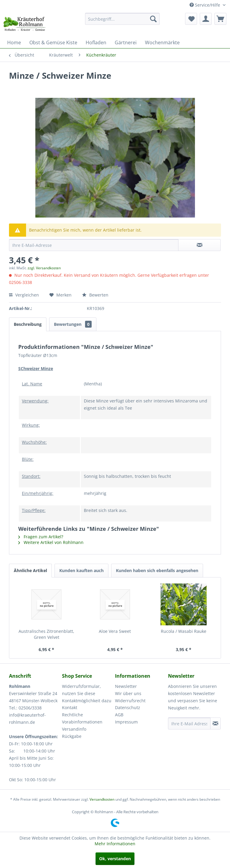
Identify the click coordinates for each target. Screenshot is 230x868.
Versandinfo (74, 729)
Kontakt (70, 707)
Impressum (126, 722)
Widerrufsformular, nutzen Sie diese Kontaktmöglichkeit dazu (87, 693)
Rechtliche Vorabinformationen (82, 718)
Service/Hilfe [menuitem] (205, 5)
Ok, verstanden (115, 859)
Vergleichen (24, 295)
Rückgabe (72, 736)
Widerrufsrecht (130, 701)
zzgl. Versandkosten (44, 268)
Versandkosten (102, 799)
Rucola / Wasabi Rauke (184, 631)
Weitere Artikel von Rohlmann (51, 542)
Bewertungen (73, 324)
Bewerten (95, 295)
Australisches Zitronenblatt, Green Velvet (46, 634)
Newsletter (126, 686)
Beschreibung (28, 324)
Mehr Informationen (115, 844)
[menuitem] (122, 19)
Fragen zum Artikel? (41, 537)
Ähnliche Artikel (30, 570)
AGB (119, 715)
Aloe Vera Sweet (115, 631)
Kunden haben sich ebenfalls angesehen (157, 570)
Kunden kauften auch (81, 570)
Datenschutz (128, 707)
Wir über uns (128, 693)
